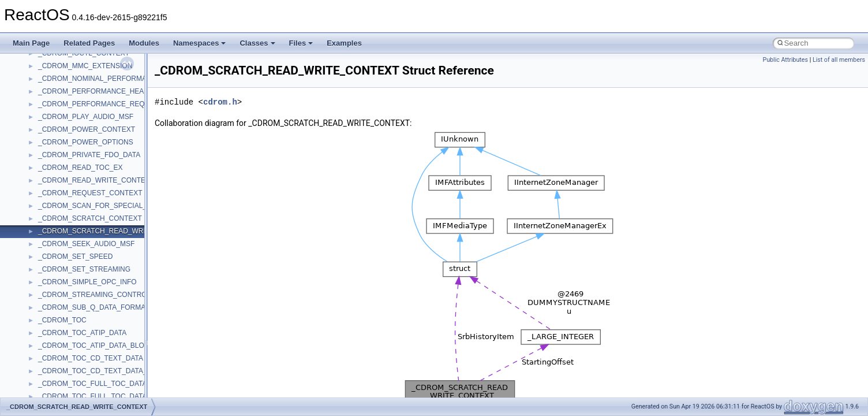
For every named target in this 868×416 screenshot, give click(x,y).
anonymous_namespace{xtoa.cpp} (91, 358)
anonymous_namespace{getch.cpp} (93, 218)
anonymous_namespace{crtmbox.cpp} (97, 180)
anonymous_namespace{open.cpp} (92, 269)
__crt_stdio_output (67, 104)
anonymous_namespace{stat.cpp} (90, 307)
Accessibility (57, 129)
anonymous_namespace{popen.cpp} (94, 282)
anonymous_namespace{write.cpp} (92, 346)
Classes (257, 43)
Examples (344, 43)
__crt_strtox (56, 117)
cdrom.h (220, 102)
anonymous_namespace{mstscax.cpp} (97, 257)
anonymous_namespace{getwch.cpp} (96, 231)
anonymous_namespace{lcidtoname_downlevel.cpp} (119, 244)
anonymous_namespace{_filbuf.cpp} (94, 142)
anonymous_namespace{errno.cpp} (93, 193)
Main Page (31, 43)
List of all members (839, 60)
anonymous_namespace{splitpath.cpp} (98, 295)
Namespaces (200, 43)
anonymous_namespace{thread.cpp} (94, 320)
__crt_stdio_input (64, 91)
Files (301, 43)
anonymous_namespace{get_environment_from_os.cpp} (125, 206)
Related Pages (89, 43)
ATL (44, 371)
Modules (144, 43)
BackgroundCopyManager (78, 384)
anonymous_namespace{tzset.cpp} (92, 333)
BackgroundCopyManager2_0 (84, 396)
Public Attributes (785, 60)
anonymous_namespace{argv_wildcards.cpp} (108, 155)
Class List (44, 79)
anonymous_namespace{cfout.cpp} (92, 168)
